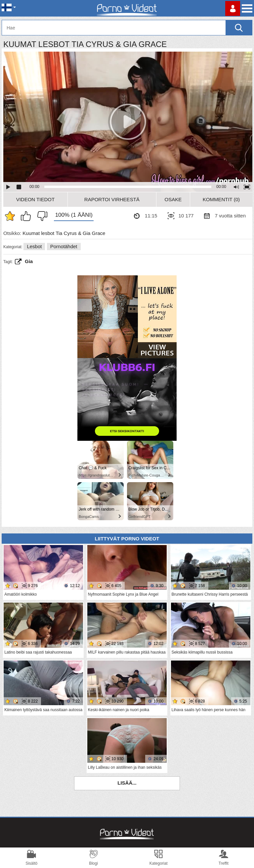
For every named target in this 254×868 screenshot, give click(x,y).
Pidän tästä (27, 216)
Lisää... (127, 783)
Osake (173, 199)
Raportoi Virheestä (112, 199)
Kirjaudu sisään (233, 8)
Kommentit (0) (221, 199)
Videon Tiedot (35, 199)
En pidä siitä (41, 216)
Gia (29, 261)
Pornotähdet (64, 246)
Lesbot (34, 246)
